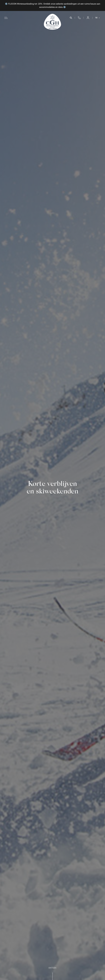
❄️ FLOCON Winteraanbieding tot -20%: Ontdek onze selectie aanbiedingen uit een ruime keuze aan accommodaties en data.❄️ (53, 5)
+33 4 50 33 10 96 (79, 18)
